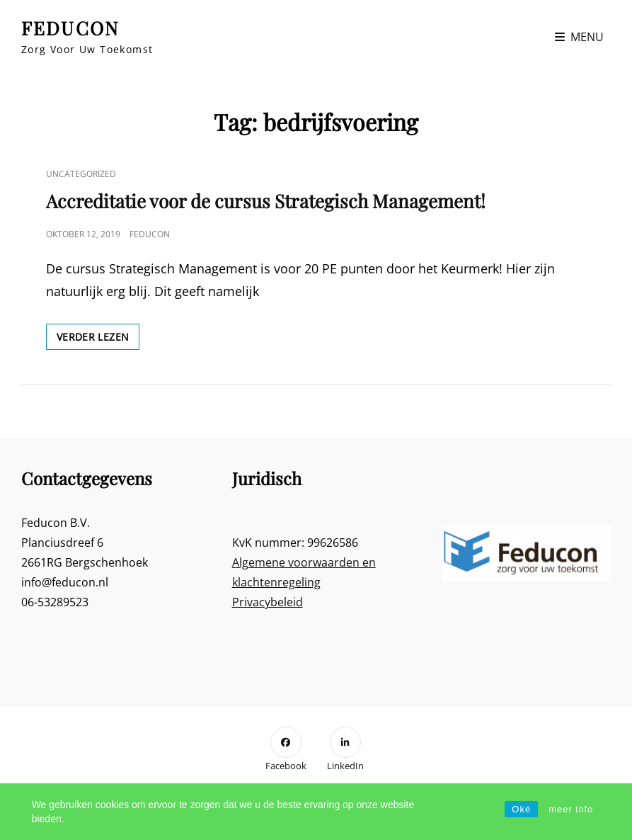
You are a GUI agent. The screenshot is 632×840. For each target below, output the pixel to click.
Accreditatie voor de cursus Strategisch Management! (266, 201)
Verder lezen (98, 339)
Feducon (150, 234)
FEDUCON (70, 28)
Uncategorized (81, 174)
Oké (521, 809)
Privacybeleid (268, 602)
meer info (571, 809)
